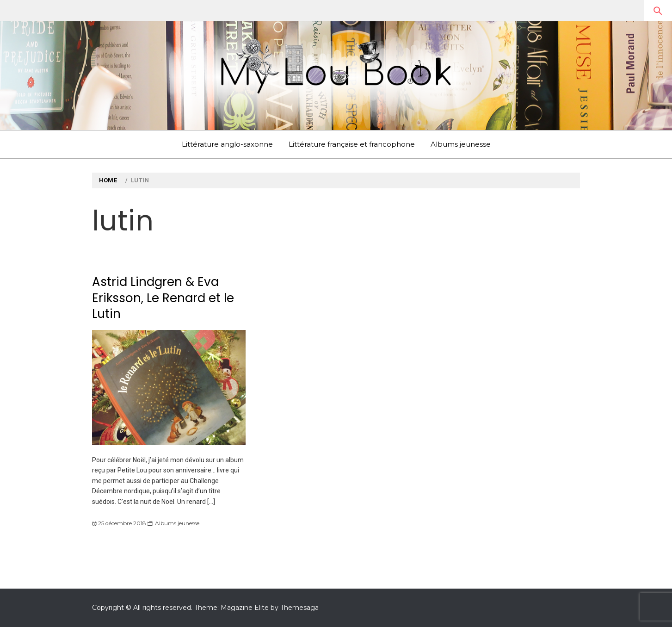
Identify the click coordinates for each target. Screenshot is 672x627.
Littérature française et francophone (352, 144)
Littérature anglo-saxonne (227, 144)
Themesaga (299, 608)
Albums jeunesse (461, 144)
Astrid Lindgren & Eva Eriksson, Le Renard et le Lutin (163, 298)
